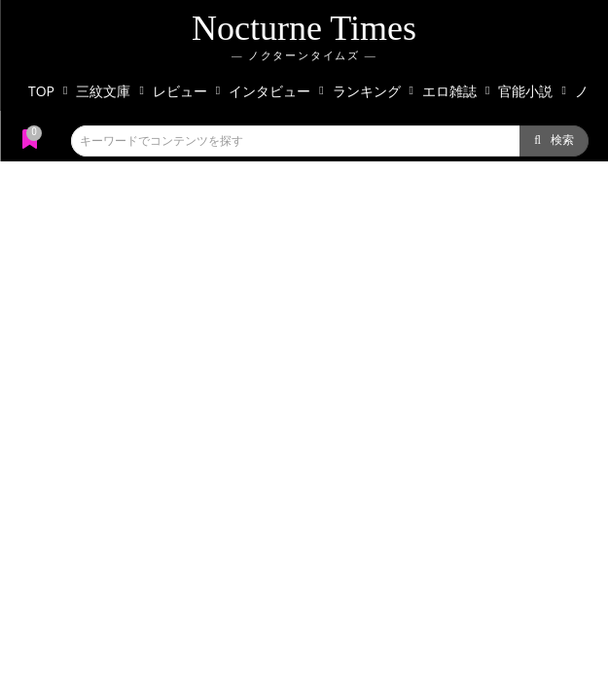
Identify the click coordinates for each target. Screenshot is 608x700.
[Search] (554, 141)
